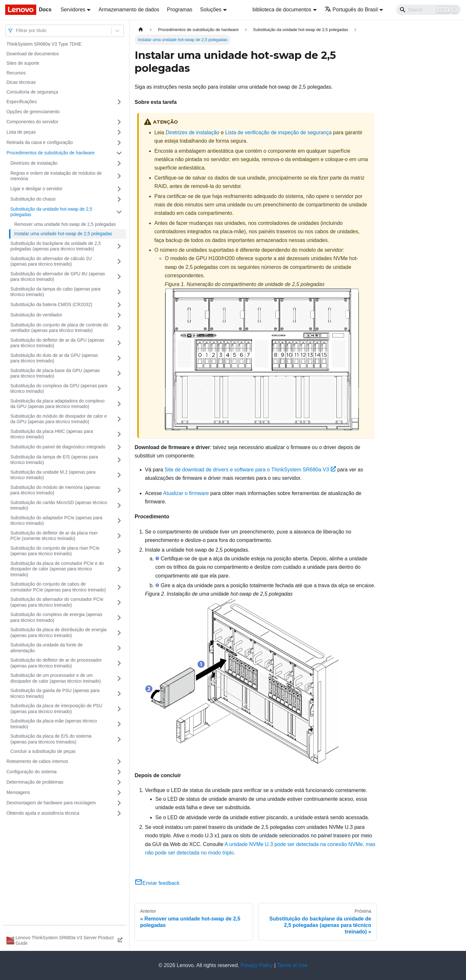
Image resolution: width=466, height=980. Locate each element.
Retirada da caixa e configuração (40, 142)
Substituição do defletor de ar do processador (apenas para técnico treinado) (56, 663)
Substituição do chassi (33, 199)
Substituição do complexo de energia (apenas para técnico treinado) (56, 617)
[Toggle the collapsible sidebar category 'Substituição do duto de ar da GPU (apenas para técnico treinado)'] (119, 358)
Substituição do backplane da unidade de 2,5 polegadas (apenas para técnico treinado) (55, 246)
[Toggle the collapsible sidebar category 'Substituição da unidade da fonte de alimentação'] (119, 648)
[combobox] (17, 31)
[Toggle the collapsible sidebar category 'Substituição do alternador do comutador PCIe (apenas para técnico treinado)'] (119, 602)
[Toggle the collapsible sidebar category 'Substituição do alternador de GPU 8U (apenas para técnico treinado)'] (119, 277)
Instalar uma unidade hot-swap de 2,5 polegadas (63, 234)
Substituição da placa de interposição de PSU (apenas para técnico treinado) (56, 709)
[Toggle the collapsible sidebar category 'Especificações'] (119, 102)
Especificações (22, 102)
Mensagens (18, 792)
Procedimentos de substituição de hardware (50, 153)
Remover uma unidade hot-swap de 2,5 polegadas (65, 224)
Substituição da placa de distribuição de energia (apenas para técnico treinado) (58, 633)
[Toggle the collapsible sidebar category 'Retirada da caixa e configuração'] (119, 143)
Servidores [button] (73, 10)
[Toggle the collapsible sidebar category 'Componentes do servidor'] (119, 122)
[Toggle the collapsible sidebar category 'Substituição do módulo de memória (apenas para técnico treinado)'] (119, 490)
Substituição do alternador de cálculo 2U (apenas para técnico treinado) (51, 261)
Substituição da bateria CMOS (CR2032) (51, 304)
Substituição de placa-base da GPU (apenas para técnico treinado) (55, 373)
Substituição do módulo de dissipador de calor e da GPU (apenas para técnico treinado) (59, 419)
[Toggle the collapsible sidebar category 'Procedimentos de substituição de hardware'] (119, 153)
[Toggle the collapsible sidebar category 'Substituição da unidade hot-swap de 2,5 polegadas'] (119, 212)
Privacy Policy (257, 965)
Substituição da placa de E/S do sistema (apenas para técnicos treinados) (51, 739)
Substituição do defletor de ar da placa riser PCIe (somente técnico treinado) (54, 536)
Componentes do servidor (32, 122)
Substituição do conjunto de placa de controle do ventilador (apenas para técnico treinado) (59, 328)
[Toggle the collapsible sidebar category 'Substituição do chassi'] (119, 199)
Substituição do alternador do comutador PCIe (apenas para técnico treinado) (57, 602)
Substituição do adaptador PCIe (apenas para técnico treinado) (56, 521)
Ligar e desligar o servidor (36, 189)
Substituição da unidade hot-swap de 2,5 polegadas (51, 212)
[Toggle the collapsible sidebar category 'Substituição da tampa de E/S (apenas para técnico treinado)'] (119, 460)
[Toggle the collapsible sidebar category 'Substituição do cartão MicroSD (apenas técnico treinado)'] (119, 506)
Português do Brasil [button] (351, 10)
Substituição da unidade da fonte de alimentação (46, 648)
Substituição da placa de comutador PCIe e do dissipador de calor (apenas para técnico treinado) (57, 569)
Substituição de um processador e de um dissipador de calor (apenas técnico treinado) (55, 678)
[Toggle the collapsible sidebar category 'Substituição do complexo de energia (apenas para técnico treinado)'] (119, 617)
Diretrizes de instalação (34, 163)
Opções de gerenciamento (33, 112)
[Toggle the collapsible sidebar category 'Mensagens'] (119, 793)
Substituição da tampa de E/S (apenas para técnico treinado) (54, 460)
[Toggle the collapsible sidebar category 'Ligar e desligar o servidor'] (119, 189)
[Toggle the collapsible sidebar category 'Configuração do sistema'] (119, 772)
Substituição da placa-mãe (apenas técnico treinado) (54, 724)
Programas (180, 10)
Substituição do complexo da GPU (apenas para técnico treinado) (59, 389)
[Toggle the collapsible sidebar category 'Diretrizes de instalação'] (119, 163)
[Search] (428, 10)
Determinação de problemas (35, 782)
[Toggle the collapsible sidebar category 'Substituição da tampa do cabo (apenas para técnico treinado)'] (119, 292)
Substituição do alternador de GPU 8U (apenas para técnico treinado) (58, 277)
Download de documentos (33, 54)
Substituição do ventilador (36, 315)
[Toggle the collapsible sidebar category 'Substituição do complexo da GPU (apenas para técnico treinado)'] (119, 389)
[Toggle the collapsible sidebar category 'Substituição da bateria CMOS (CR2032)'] (119, 305)
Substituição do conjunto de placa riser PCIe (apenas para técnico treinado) (55, 551)
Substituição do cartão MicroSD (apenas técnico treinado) (59, 505)
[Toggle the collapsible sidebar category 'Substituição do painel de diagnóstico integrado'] (119, 447)
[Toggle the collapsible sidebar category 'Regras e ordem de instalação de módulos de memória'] (119, 176)
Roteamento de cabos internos (37, 761)
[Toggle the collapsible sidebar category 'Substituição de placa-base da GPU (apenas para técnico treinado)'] (119, 374)
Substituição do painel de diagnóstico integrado (58, 447)
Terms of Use (292, 965)
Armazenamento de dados (129, 10)
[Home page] (141, 30)
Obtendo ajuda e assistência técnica (43, 813)
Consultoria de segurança (32, 92)
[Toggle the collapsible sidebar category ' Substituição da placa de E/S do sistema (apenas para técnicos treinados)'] (119, 739)
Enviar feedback (157, 883)
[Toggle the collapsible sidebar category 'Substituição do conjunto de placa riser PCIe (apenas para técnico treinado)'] (119, 551)
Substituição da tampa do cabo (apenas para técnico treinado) (55, 292)
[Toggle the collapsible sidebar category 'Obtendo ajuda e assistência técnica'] (119, 813)
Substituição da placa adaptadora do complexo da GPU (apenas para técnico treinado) (57, 404)
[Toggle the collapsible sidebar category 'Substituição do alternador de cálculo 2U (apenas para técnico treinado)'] (119, 262)
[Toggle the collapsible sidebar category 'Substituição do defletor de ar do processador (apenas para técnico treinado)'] (119, 663)
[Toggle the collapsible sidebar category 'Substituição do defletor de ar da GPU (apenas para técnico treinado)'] (119, 343)
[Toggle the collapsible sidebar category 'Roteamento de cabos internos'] (119, 762)
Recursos (16, 73)
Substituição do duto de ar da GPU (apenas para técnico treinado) (54, 358)
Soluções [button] (211, 10)
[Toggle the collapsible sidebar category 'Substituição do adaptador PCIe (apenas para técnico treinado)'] (119, 521)
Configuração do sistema (32, 772)
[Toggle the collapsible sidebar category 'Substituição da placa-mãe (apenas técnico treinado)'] (119, 724)
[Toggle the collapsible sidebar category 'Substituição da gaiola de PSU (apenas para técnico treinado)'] (119, 694)
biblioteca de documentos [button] (282, 10)
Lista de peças (21, 132)
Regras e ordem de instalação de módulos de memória (56, 176)
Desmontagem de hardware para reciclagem (51, 803)
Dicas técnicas (21, 82)
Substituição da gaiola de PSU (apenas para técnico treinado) (55, 693)
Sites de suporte (23, 63)
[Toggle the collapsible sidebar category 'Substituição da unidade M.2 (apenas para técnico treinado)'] (119, 475)
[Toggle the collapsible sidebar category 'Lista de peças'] (119, 132)
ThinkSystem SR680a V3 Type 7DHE (44, 44)
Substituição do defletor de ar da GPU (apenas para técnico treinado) (57, 343)
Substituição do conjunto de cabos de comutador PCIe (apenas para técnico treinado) (58, 587)
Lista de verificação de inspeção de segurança (278, 132)
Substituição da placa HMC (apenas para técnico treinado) (52, 434)
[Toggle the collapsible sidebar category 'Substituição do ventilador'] (119, 315)
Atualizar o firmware (186, 493)
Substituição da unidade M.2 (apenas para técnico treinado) (53, 475)
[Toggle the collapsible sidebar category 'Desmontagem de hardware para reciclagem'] (119, 803)
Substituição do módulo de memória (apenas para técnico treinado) (55, 490)
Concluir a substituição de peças (43, 751)
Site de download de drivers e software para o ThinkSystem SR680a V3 (250, 470)
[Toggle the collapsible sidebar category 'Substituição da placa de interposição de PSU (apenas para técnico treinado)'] (119, 709)
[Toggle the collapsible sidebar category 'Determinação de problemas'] (119, 782)
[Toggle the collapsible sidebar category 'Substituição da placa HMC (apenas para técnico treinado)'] (119, 434)
